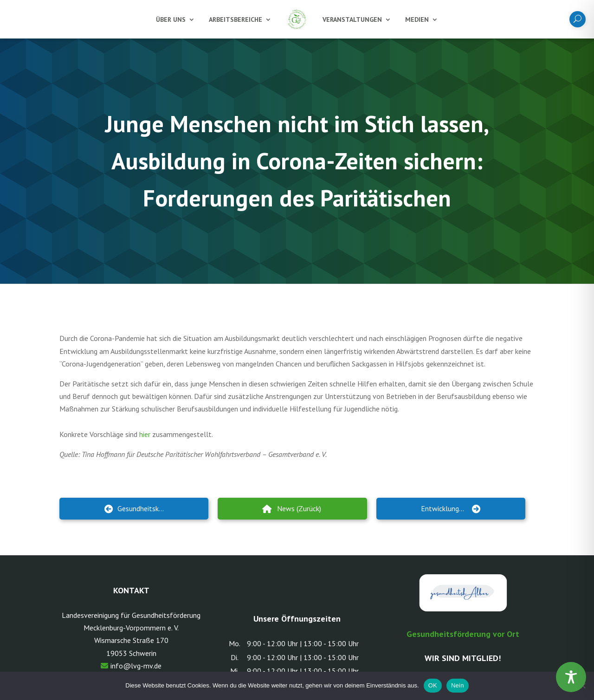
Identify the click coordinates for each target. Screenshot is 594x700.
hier (145, 434)
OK (433, 685)
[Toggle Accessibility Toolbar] (571, 677)
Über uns (171, 19)
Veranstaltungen (352, 19)
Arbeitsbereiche (236, 19)
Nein (458, 685)
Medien (417, 19)
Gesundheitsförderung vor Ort (463, 634)
